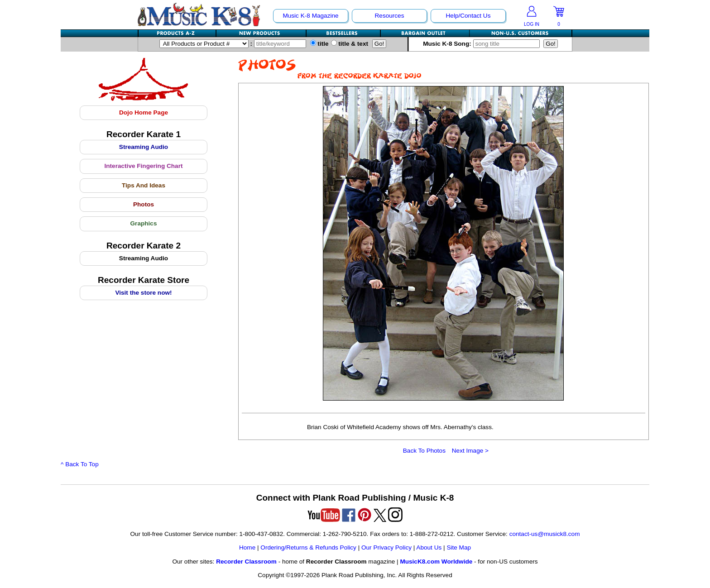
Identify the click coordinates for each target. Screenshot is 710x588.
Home (247, 547)
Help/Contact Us (468, 16)
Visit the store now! (143, 293)
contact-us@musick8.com (545, 534)
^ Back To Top (80, 464)
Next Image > (470, 451)
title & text (350, 44)
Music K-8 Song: (483, 44)
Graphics (144, 223)
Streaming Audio (144, 147)
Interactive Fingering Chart (144, 166)
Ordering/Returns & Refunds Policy (308, 547)
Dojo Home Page (144, 112)
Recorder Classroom (246, 562)
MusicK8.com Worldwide (436, 562)
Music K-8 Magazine (310, 16)
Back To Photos (424, 451)
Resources (390, 16)
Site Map (459, 547)
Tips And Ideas (144, 185)
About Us (429, 547)
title (319, 44)
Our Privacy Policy (386, 547)
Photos (144, 204)
